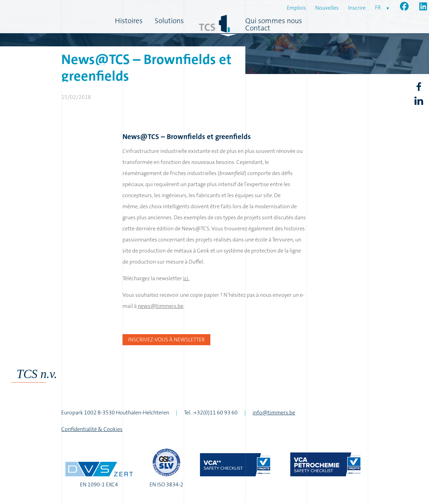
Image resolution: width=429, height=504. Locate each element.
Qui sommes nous (274, 21)
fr (378, 7)
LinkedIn (419, 101)
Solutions (169, 21)
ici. (186, 278)
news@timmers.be (161, 306)
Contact (258, 28)
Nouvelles (327, 8)
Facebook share (419, 87)
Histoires (129, 21)
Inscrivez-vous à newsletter (166, 340)
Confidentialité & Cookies (92, 429)
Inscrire (357, 8)
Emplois (296, 8)
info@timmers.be (274, 413)
